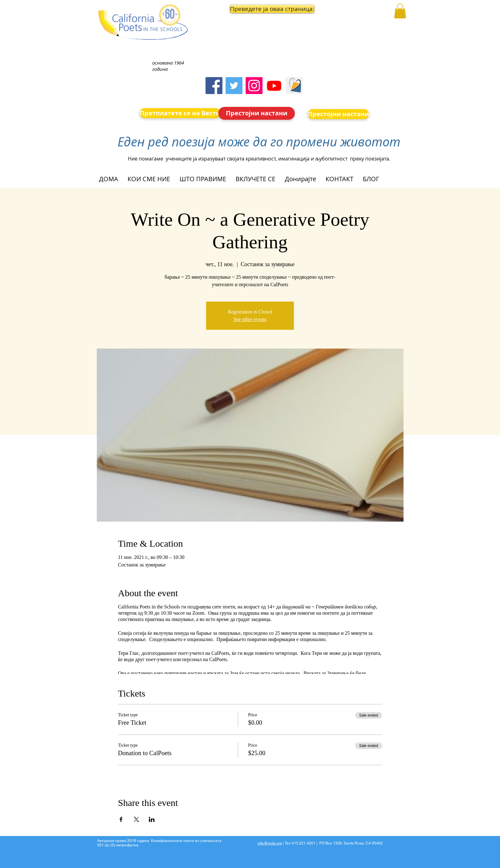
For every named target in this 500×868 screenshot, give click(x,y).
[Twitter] (234, 86)
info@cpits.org (270, 843)
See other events (250, 319)
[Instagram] (254, 86)
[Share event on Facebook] (121, 819)
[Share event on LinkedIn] (152, 819)
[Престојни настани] (257, 113)
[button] (257, 9)
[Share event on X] (136, 819)
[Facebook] (214, 86)
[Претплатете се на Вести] (180, 113)
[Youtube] (274, 86)
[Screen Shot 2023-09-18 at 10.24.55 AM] (294, 86)
